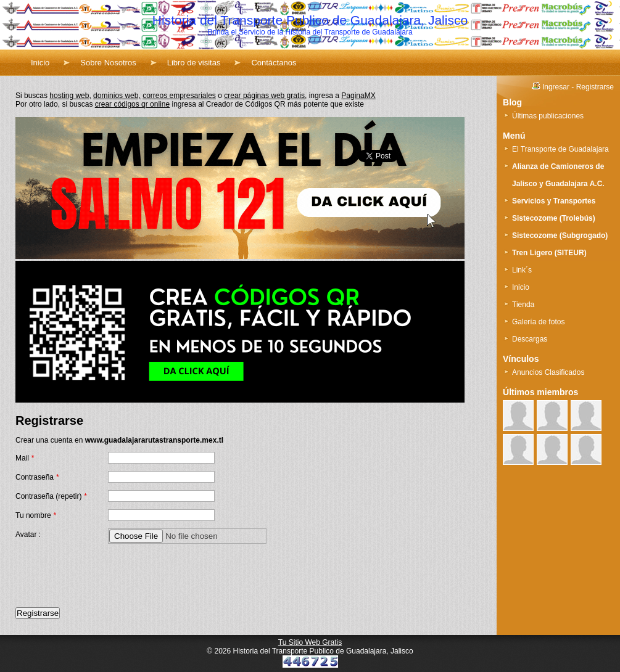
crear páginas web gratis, (265, 96)
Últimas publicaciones (548, 116)
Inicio (40, 63)
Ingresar (556, 87)
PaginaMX (358, 96)
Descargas (530, 339)
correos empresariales (179, 96)
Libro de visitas (194, 63)
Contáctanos (274, 63)
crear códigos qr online (132, 104)
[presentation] (109, 576)
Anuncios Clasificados (548, 372)
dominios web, (117, 96)
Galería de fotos (538, 322)
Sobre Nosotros (108, 63)
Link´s (522, 270)
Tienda (523, 305)
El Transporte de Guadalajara (560, 149)
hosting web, (70, 96)
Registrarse (595, 87)
